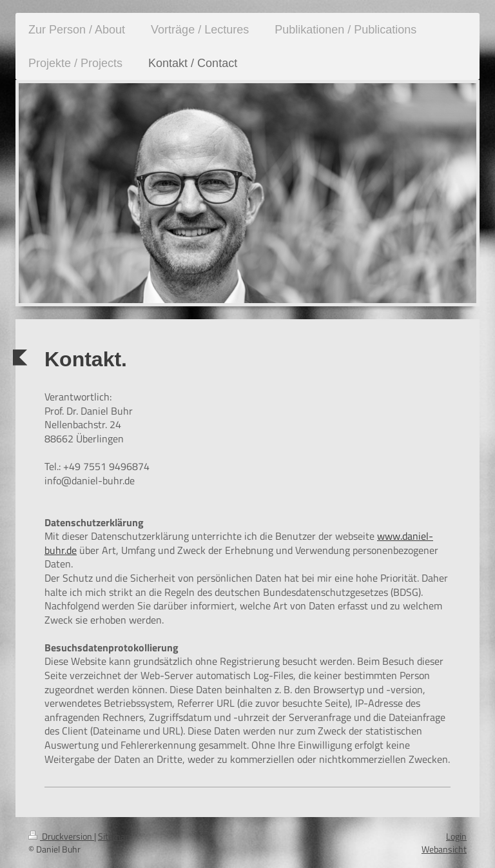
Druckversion (61, 836)
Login (456, 836)
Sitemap (114, 836)
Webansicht (444, 849)
